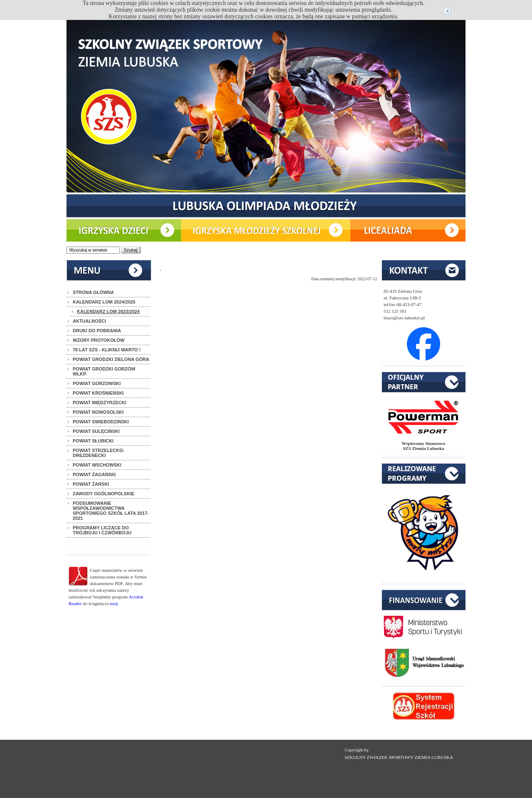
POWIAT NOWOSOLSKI (98, 412)
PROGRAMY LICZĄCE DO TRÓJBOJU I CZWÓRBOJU (102, 530)
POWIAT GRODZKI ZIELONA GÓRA (111, 359)
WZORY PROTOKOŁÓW (99, 340)
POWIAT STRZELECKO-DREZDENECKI (99, 453)
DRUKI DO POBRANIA (97, 331)
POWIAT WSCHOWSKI (97, 465)
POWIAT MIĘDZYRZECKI (100, 403)
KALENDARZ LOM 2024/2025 (104, 302)
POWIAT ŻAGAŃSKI (94, 474)
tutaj (114, 603)
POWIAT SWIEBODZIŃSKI (101, 422)
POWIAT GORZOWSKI (97, 383)
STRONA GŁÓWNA (93, 292)
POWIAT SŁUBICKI (93, 441)
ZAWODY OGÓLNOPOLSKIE (103, 494)
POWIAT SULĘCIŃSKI (96, 431)
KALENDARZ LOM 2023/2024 (108, 311)
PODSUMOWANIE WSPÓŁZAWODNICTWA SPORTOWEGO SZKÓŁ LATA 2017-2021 (111, 511)
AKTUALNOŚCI (89, 321)
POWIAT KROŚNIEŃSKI (98, 393)
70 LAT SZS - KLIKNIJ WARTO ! (107, 350)
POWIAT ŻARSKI (91, 484)
